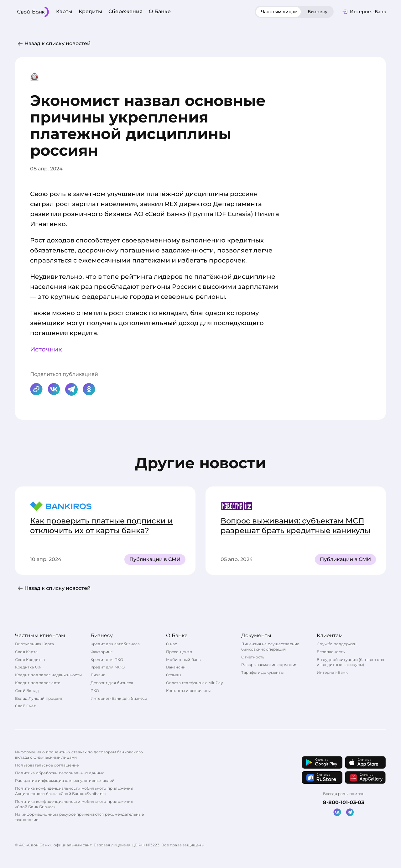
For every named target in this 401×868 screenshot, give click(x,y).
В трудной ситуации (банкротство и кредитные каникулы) (351, 662)
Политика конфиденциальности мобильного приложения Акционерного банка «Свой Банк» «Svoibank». (74, 791)
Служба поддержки (337, 644)
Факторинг (102, 652)
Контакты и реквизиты (188, 691)
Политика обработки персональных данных (60, 773)
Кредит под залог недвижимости (48, 675)
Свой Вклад (27, 691)
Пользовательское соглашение (47, 765)
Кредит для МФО (108, 667)
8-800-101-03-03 (344, 802)
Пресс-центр (179, 652)
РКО (95, 691)
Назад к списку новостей (57, 43)
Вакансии (176, 667)
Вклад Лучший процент (39, 698)
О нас (172, 644)
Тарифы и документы (262, 672)
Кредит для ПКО (107, 660)
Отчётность (253, 657)
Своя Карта (26, 652)
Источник (46, 349)
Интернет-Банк (332, 672)
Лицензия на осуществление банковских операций (270, 647)
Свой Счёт (25, 706)
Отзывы (174, 675)
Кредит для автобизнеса (115, 644)
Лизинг (98, 675)
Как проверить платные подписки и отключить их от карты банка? (102, 526)
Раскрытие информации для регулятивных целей (65, 780)
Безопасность (331, 652)
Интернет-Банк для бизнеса (119, 698)
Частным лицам (279, 12)
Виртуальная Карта (34, 644)
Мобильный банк (184, 660)
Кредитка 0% (28, 667)
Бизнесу (318, 12)
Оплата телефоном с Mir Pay (195, 683)
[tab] (279, 12)
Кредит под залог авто (38, 683)
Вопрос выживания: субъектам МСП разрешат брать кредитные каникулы (295, 526)
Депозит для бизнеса (112, 683)
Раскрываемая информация (269, 665)
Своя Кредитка (30, 660)
